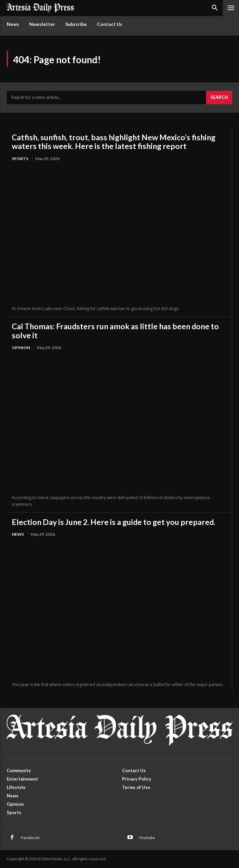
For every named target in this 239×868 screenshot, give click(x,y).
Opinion (21, 348)
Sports (20, 159)
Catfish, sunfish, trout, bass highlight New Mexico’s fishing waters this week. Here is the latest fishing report (114, 142)
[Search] (219, 98)
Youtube (147, 838)
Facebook (30, 838)
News (18, 534)
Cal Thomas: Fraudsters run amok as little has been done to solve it (115, 331)
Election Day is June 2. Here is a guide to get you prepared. (114, 522)
